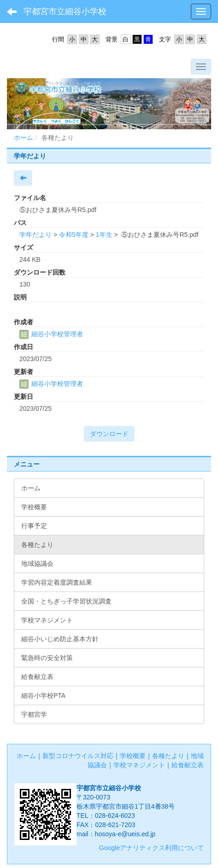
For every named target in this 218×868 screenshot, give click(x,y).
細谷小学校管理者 (51, 334)
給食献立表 (188, 765)
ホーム (24, 138)
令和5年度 (74, 235)
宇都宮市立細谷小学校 (65, 11)
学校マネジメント (139, 765)
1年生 (104, 235)
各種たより (168, 756)
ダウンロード (109, 434)
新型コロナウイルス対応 (78, 756)
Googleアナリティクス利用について (151, 848)
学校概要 (133, 756)
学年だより (35, 235)
